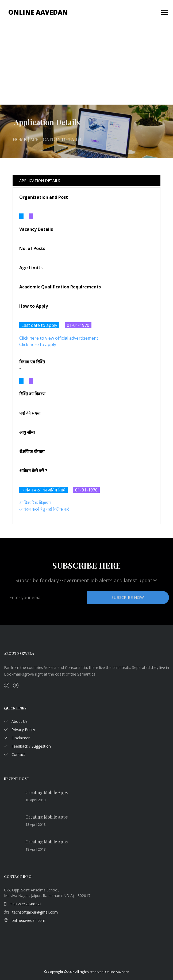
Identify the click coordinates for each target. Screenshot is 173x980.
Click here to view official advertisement (59, 338)
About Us (16, 721)
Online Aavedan (38, 12)
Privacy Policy (20, 730)
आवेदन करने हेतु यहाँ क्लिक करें (44, 509)
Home (20, 142)
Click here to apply (38, 344)
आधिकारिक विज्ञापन (35, 503)
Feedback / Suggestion (27, 746)
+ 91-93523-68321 (23, 904)
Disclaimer (17, 738)
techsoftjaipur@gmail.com (31, 912)
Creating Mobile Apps (47, 792)
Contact (15, 754)
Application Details (40, 180)
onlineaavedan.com (25, 920)
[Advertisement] (86, 65)
